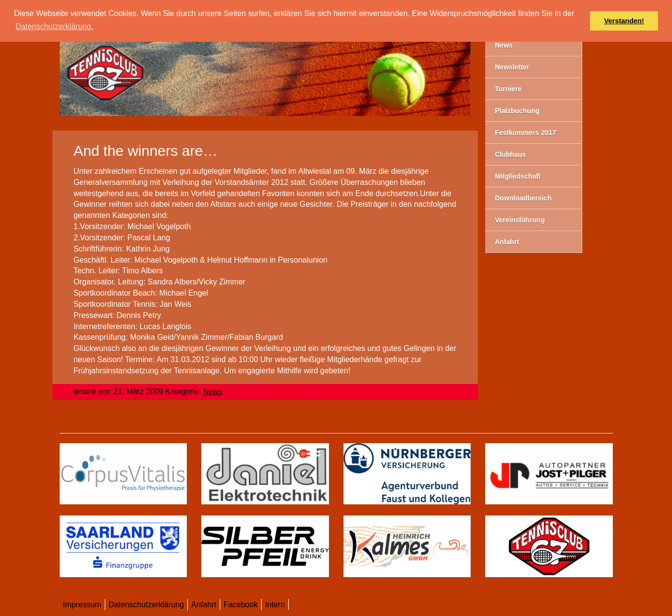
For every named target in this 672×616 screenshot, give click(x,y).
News (213, 391)
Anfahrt (204, 605)
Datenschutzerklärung (147, 605)
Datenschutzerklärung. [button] (54, 26)
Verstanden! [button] (624, 21)
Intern (275, 605)
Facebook (241, 605)
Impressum (82, 605)
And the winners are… (145, 151)
